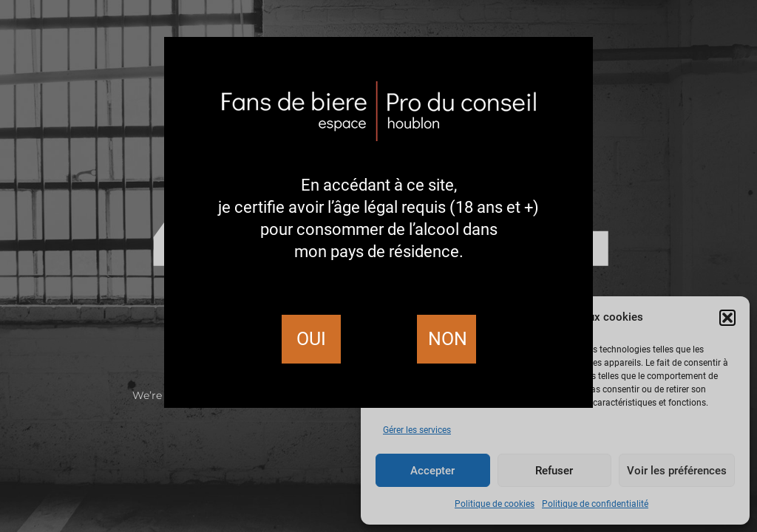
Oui (311, 339)
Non (448, 339)
